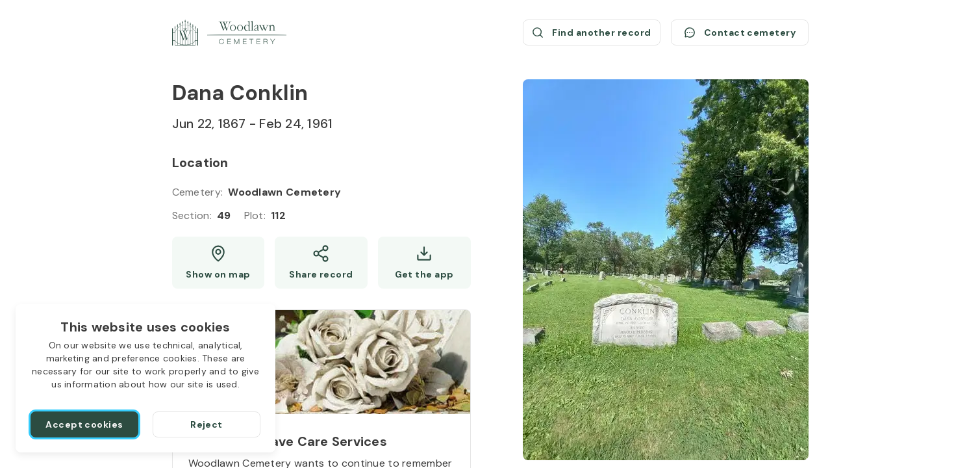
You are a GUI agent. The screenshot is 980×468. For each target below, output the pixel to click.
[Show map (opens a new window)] (219, 263)
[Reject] (207, 424)
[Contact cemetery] (740, 32)
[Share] (321, 263)
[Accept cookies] (84, 424)
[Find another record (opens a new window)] (592, 32)
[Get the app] (424, 263)
